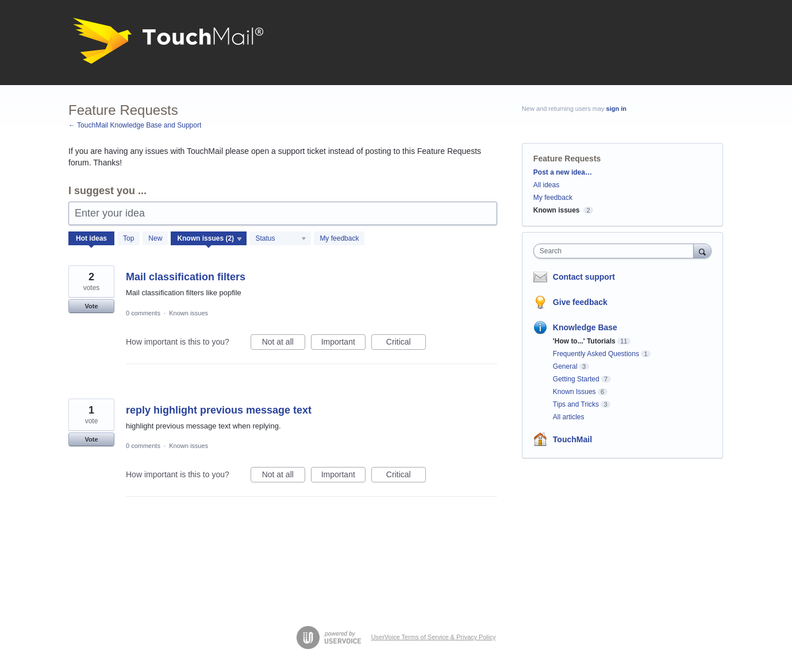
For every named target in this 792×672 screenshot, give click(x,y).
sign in (616, 109)
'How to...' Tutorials (584, 341)
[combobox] (616, 251)
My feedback (339, 238)
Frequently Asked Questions (596, 354)
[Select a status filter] (281, 239)
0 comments (143, 313)
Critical (406, 343)
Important (343, 343)
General (565, 366)
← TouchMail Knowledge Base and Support (135, 125)
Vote (91, 306)
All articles (569, 417)
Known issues (189, 313)
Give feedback (580, 302)
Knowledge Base (585, 327)
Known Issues (574, 392)
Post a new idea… (563, 172)
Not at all (284, 343)
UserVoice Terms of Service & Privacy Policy (434, 637)
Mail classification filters (186, 277)
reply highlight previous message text (219, 410)
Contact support (584, 277)
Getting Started (576, 379)
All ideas (546, 185)
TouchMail (572, 439)
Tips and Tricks (576, 404)
